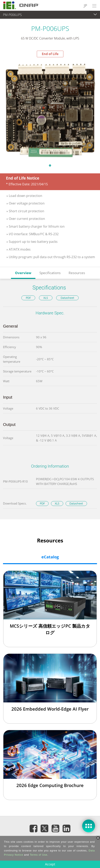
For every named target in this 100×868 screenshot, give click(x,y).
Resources (77, 273)
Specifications (50, 273)
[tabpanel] (50, 109)
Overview (23, 273)
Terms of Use (38, 855)
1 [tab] (50, 165)
